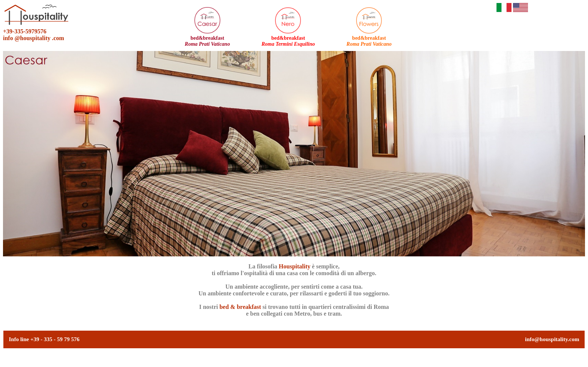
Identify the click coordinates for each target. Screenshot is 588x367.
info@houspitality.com (552, 339)
